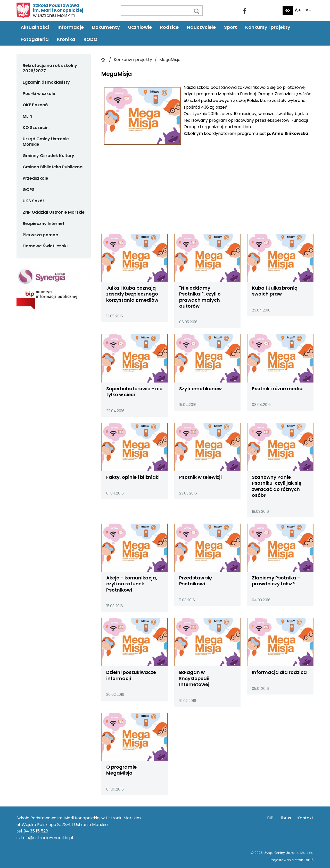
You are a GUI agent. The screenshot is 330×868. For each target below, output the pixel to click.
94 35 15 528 (36, 831)
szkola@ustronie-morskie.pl (45, 838)
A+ (298, 10)
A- (308, 10)
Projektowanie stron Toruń (292, 860)
